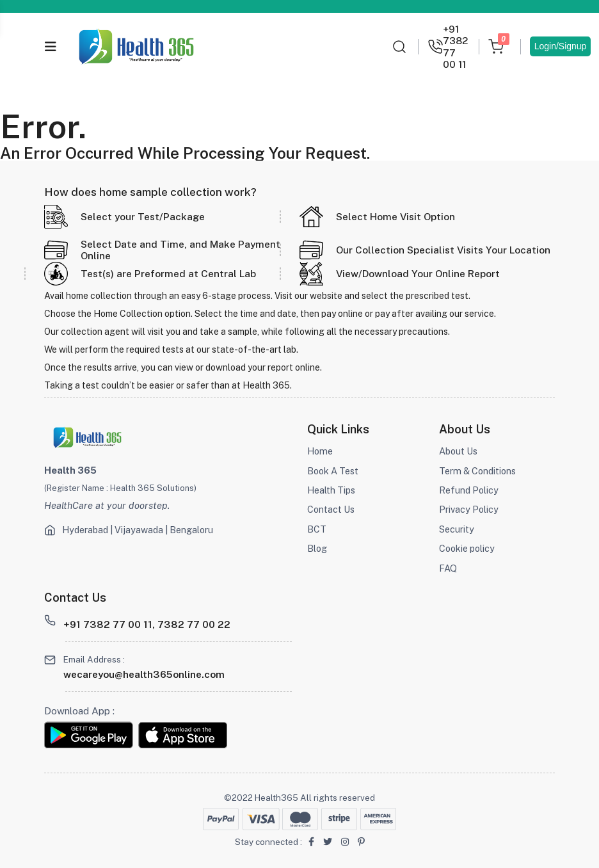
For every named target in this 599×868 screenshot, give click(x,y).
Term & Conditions (480, 471)
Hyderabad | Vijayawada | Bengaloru (141, 530)
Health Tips (332, 490)
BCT (317, 529)
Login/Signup (561, 46)
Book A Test (335, 471)
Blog (317, 548)
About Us (459, 451)
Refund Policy (470, 490)
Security (457, 529)
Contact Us (332, 509)
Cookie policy (469, 548)
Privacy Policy (469, 509)
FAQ (448, 568)
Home (321, 451)
